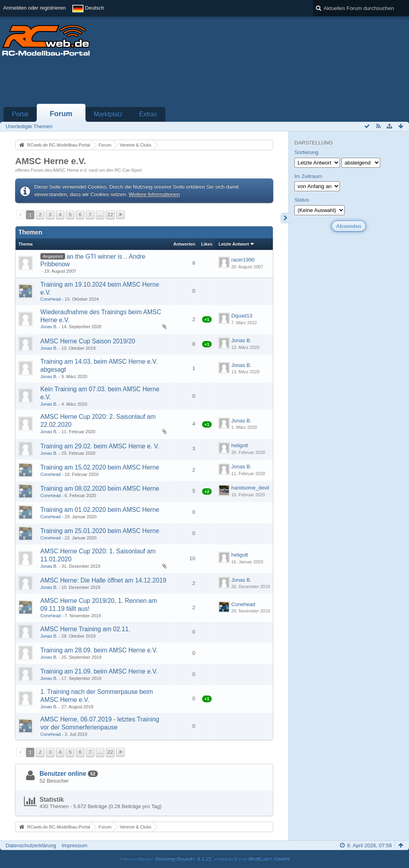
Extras (148, 114)
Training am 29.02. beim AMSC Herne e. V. (100, 446)
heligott (240, 445)
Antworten (184, 244)
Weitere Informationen (154, 194)
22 (110, 215)
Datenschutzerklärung (31, 845)
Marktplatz (108, 114)
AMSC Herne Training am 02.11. (85, 629)
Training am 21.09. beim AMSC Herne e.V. (99, 671)
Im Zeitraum (308, 176)
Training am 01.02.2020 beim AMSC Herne (100, 510)
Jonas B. (49, 327)
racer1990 (243, 260)
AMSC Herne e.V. (51, 161)
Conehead (51, 299)
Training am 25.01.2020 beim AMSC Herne (100, 531)
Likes (207, 244)
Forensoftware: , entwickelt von (204, 859)
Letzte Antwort (234, 244)
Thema (26, 244)
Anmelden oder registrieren (35, 8)
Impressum (74, 845)
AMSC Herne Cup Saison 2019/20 (88, 341)
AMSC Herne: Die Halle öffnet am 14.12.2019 (103, 580)
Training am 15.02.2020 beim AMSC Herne (100, 467)
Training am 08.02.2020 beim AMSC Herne (100, 488)
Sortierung (306, 152)
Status (302, 200)
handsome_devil (250, 488)
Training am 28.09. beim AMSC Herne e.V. (99, 650)
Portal (20, 114)
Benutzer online (63, 774)
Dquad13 (242, 316)
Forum (61, 114)
